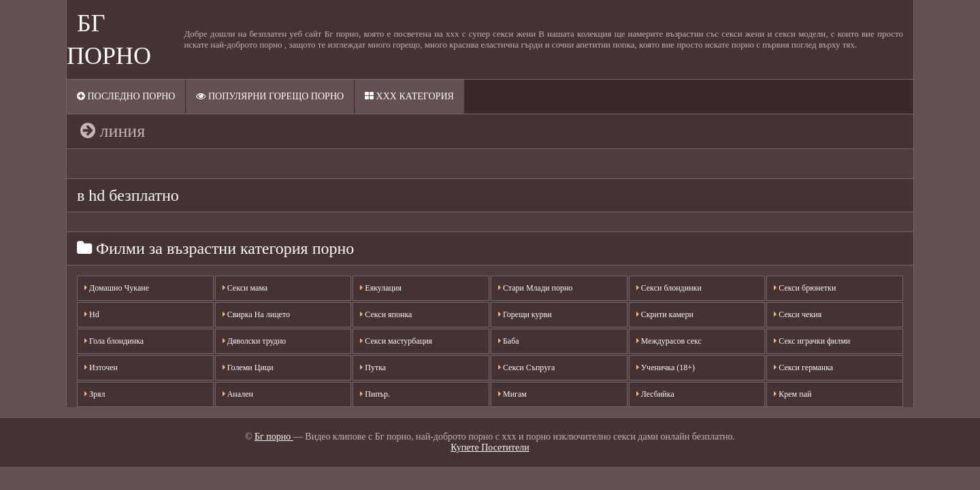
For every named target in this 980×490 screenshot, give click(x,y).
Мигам (512, 394)
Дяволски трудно (255, 341)
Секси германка (803, 367)
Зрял (95, 394)
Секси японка (386, 314)
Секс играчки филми (812, 341)
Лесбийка (655, 394)
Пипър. (375, 394)
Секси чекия (798, 314)
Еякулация (381, 288)
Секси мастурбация (396, 341)
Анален (238, 394)
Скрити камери (665, 314)
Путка (373, 367)
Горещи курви (525, 314)
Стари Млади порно (535, 288)
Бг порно (274, 437)
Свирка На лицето (256, 314)
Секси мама (245, 288)
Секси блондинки (669, 288)
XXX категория (409, 96)
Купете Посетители (490, 447)
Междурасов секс (669, 341)
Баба (509, 341)
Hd (92, 314)
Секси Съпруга (526, 367)
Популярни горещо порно (270, 96)
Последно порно (126, 96)
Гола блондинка (114, 341)
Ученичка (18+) (666, 367)
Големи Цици (248, 367)
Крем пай (793, 394)
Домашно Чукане (117, 288)
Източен (101, 367)
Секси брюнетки (805, 288)
